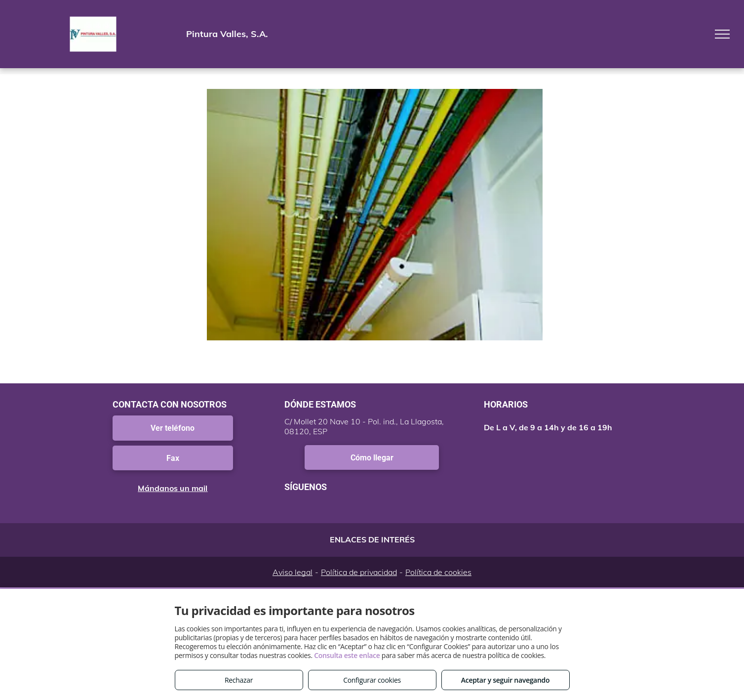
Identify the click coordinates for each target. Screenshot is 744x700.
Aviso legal (293, 572)
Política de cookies (438, 572)
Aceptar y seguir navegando (505, 680)
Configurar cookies (372, 680)
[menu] (722, 34)
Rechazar (239, 680)
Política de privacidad (359, 572)
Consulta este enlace (347, 655)
